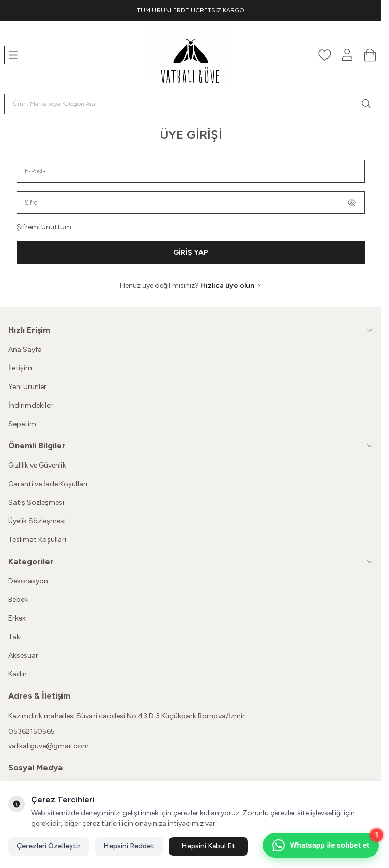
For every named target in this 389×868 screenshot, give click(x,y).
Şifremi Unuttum (44, 227)
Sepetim (22, 424)
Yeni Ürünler (27, 387)
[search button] (366, 104)
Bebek (18, 600)
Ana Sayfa (25, 350)
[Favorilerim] (324, 55)
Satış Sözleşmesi (36, 502)
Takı (15, 637)
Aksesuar (23, 655)
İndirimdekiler (30, 405)
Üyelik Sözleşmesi (37, 521)
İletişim (20, 368)
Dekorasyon (28, 581)
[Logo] (191, 55)
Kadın (18, 674)
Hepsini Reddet (129, 846)
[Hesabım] (347, 55)
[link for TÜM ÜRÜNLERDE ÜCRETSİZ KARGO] (191, 10)
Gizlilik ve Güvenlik (37, 465)
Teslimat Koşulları (37, 540)
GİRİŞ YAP (191, 252)
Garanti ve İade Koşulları (48, 484)
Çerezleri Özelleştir (49, 846)
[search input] (191, 104)
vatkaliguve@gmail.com (49, 746)
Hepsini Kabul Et (208, 846)
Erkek (17, 618)
